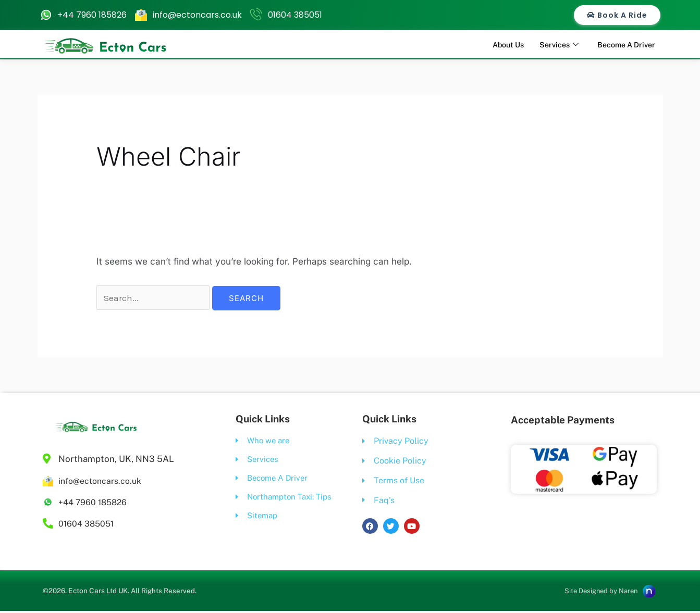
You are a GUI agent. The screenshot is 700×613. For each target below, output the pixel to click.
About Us (499, 44)
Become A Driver (624, 44)
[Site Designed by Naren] (648, 592)
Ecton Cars (88, 592)
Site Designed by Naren (596, 593)
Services (553, 44)
